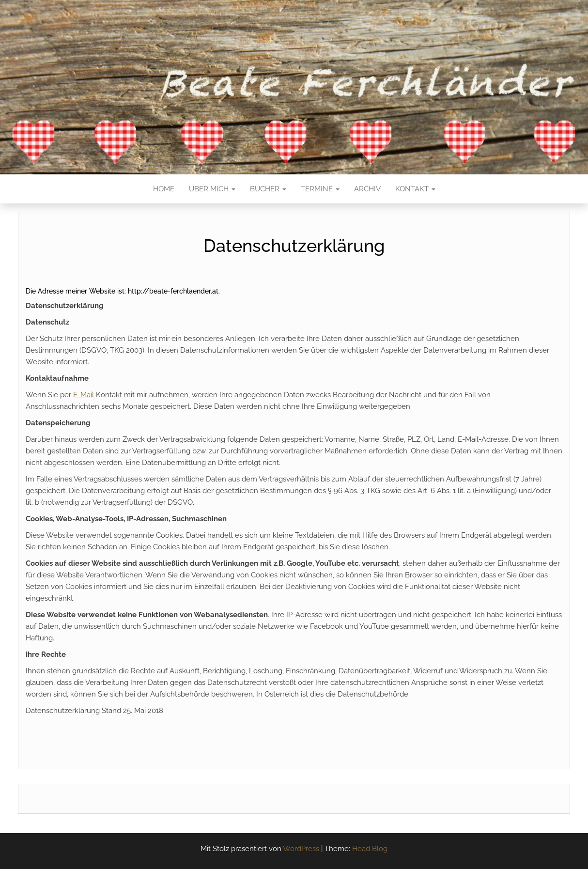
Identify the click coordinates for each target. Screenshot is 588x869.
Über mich (212, 189)
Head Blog (370, 849)
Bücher (268, 189)
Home (164, 189)
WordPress (301, 849)
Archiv (367, 189)
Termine (320, 189)
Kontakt (415, 189)
